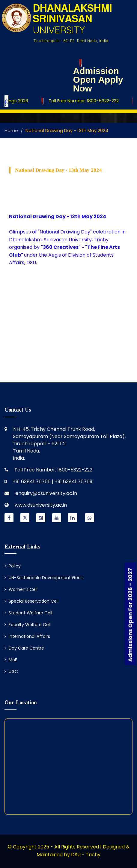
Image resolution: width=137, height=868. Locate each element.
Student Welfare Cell (28, 613)
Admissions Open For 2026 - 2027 (130, 615)
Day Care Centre (24, 648)
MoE (11, 660)
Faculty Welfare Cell (28, 625)
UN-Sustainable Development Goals (44, 578)
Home (11, 130)
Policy (13, 566)
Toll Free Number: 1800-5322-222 (81, 101)
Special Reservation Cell (31, 601)
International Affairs (27, 636)
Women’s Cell (21, 589)
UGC (11, 672)
